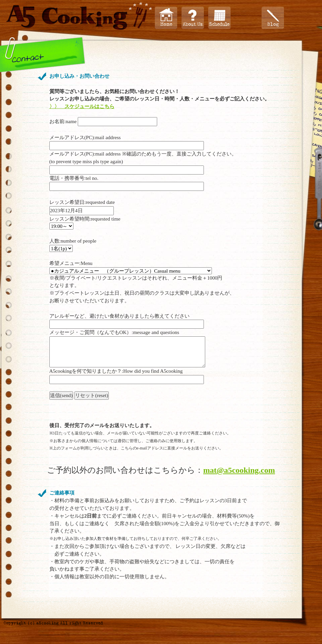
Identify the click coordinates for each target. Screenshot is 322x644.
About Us (193, 18)
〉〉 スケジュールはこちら (82, 106)
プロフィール (246, 18)
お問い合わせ (299, 18)
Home (166, 18)
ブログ (273, 18)
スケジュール (219, 18)
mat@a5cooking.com (239, 470)
